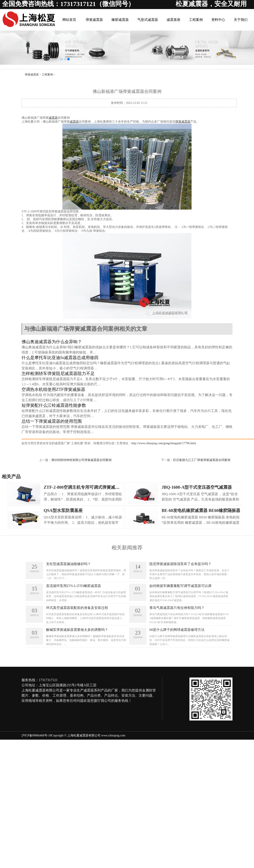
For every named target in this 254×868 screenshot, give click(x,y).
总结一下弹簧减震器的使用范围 (52, 421)
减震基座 (173, 20)
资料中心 (218, 20)
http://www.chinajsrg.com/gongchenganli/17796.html (164, 443)
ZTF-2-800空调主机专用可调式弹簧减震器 (84, 487)
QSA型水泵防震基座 (63, 510)
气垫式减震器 (148, 20)
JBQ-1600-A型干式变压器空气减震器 (197, 487)
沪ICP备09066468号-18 (36, 735)
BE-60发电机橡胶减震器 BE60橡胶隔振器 (201, 510)
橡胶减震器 (120, 20)
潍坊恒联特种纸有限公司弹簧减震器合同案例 (81, 460)
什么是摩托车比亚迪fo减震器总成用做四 (60, 358)
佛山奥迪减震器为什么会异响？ (52, 342)
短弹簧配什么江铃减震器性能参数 (54, 405)
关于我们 (241, 20)
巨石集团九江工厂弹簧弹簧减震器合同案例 (202, 460)
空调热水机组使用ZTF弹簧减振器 (53, 389)
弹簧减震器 (94, 20)
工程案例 (196, 20)
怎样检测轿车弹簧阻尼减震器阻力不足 (58, 373)
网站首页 (69, 20)
